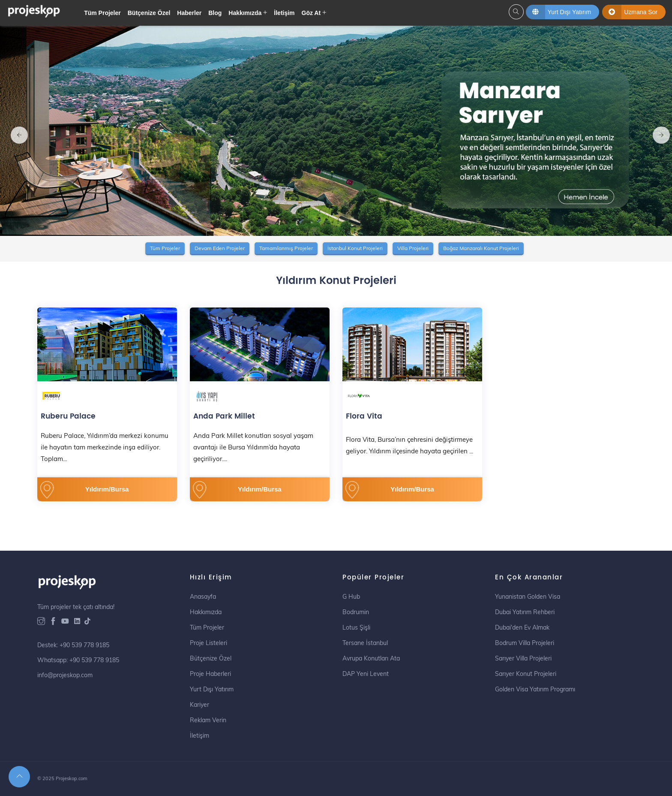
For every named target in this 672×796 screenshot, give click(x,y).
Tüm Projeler (102, 13)
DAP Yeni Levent (366, 674)
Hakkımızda (245, 13)
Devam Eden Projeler (220, 248)
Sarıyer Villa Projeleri (523, 658)
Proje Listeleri (208, 643)
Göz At (311, 13)
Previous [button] (15, 131)
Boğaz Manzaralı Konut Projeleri (481, 248)
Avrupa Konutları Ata (371, 658)
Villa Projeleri (413, 248)
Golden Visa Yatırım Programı (535, 689)
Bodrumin (356, 612)
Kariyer (199, 705)
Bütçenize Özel (149, 13)
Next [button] (657, 131)
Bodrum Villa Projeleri (525, 643)
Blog (215, 13)
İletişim (284, 13)
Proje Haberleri (210, 674)
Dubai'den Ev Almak (522, 627)
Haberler (189, 13)
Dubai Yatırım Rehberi (525, 612)
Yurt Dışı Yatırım (212, 689)
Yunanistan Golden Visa (528, 597)
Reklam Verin (208, 720)
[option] (336, 131)
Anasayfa (203, 597)
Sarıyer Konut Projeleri (526, 674)
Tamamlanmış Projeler (286, 248)
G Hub (351, 597)
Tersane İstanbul (365, 643)
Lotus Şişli (356, 627)
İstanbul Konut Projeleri (355, 248)
